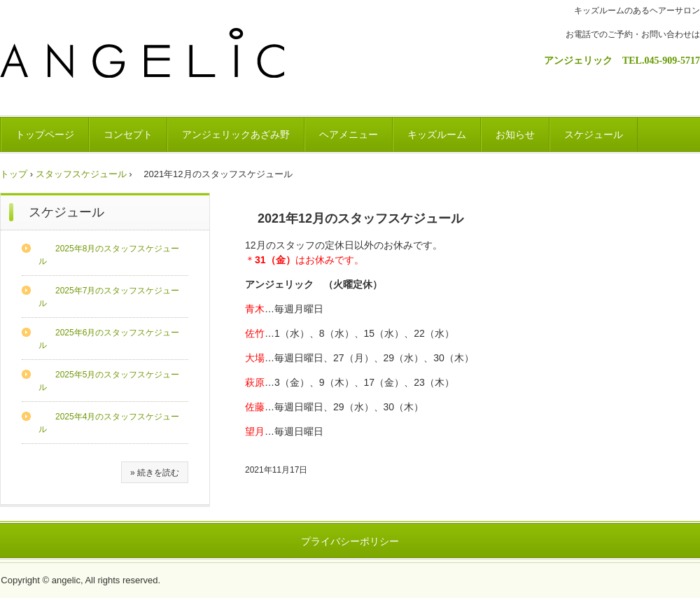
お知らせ (515, 134)
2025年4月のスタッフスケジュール (109, 423)
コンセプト (128, 134)
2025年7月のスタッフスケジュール (109, 297)
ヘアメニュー (349, 134)
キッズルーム (437, 134)
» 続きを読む (155, 473)
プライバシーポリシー (350, 541)
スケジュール (594, 134)
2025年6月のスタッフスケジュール (109, 339)
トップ (14, 174)
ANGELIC (152, 65)
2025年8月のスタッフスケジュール (109, 255)
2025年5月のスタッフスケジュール (109, 381)
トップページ (45, 134)
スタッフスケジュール (81, 174)
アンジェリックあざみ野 (236, 134)
